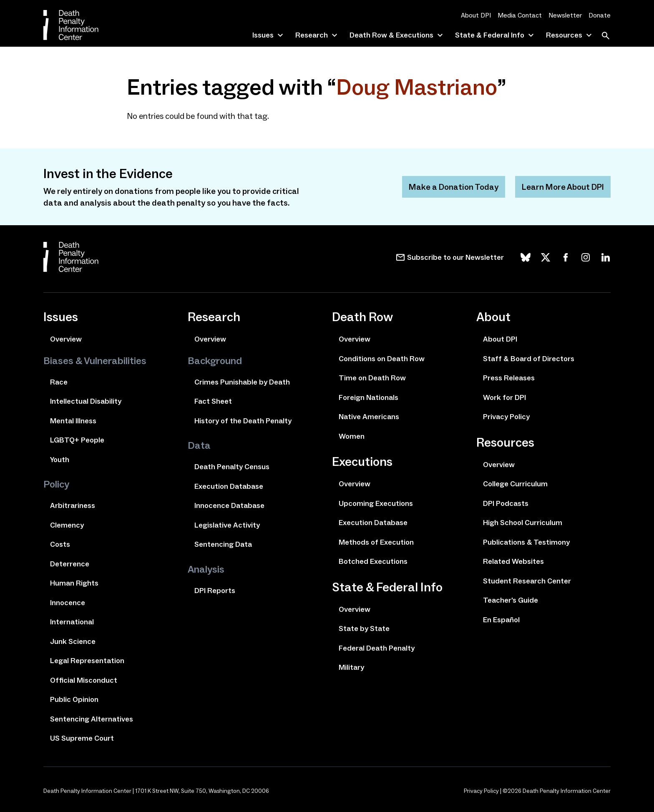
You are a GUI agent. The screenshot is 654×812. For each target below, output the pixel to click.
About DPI (476, 15)
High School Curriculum (523, 523)
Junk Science (73, 641)
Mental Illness (73, 421)
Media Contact (520, 15)
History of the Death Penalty (243, 421)
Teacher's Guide (511, 600)
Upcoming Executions (376, 503)
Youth (60, 460)
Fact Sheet (213, 401)
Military (351, 667)
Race (59, 382)
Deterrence (70, 564)
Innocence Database (229, 505)
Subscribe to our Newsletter (455, 257)
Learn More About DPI (563, 187)
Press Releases (509, 378)
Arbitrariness (73, 505)
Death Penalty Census (232, 467)
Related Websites (513, 561)
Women (352, 436)
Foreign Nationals (369, 397)
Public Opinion (74, 699)
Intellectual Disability (86, 401)
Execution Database (229, 486)
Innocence (68, 603)
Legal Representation (87, 661)
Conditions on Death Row (382, 359)
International (72, 622)
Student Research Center (527, 581)
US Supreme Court (82, 738)
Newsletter (565, 15)
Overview (66, 339)
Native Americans (369, 417)
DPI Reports (215, 591)
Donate (600, 15)
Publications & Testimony (526, 542)
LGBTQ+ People (77, 440)
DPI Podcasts (506, 503)
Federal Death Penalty (377, 648)
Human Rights (74, 583)
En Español (501, 620)
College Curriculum (515, 484)
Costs (60, 544)
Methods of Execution (376, 542)
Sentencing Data (223, 544)
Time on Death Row (372, 378)
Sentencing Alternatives (92, 719)
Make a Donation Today (454, 187)
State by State (364, 628)
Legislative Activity (227, 525)
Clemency (67, 525)
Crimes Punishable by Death (242, 382)
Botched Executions (373, 561)
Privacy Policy (506, 417)
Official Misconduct (84, 680)
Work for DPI (504, 397)
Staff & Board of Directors (529, 359)
